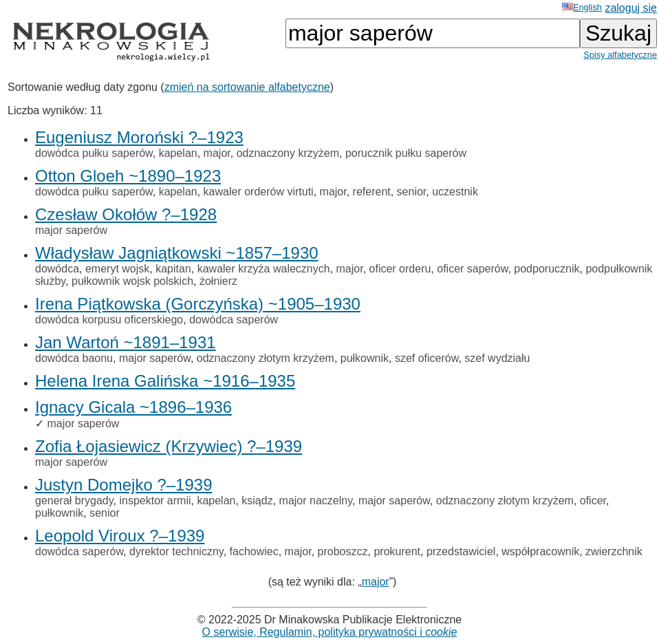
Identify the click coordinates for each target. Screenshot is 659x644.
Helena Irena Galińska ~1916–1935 (165, 381)
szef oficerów (426, 358)
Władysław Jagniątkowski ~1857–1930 (177, 253)
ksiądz (257, 501)
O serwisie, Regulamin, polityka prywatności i (330, 632)
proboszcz (343, 551)
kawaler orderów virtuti (259, 192)
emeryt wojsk (117, 269)
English (582, 7)
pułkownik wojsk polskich (132, 281)
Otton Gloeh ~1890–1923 (128, 176)
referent (372, 192)
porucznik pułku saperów (406, 153)
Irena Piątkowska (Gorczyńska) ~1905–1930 (198, 304)
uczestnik (455, 192)
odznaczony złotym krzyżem (266, 358)
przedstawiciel (461, 551)
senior (412, 192)
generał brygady (74, 501)
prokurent (397, 551)
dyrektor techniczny (176, 551)
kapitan (173, 269)
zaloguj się (631, 8)
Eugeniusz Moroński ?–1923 (139, 137)
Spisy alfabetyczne (620, 55)
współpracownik (540, 551)
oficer (593, 501)
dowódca (57, 269)
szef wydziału (497, 358)
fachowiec (254, 551)
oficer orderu (400, 269)
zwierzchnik (614, 551)
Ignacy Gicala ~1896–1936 (133, 407)
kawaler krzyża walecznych (264, 269)
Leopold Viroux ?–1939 (120, 536)
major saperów (71, 230)
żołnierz (218, 281)
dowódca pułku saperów (94, 153)
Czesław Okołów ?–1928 (126, 214)
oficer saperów (472, 269)
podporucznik (547, 269)
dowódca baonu (74, 358)
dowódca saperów (234, 320)
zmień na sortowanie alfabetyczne (247, 87)
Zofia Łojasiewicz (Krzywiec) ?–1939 (169, 446)
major (217, 153)
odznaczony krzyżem (288, 153)
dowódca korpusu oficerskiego (109, 320)
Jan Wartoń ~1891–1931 (126, 342)
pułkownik (365, 358)
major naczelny (316, 501)
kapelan (178, 153)
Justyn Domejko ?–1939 (123, 485)
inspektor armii (155, 501)
